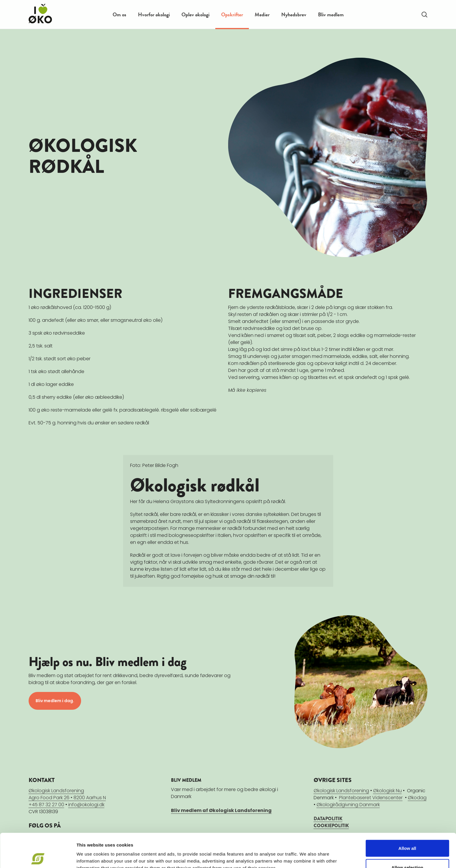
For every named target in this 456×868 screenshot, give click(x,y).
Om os (119, 14)
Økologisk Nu (387, 790)
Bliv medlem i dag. (55, 701)
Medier (262, 14)
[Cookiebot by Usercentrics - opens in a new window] (38, 857)
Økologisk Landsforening (341, 790)
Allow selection (407, 833)
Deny (407, 852)
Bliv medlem (331, 14)
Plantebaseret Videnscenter (371, 797)
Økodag (417, 797)
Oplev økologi (195, 14)
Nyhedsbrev (294, 14)
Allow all (407, 814)
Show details (306, 853)
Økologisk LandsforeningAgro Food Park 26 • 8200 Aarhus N (67, 794)
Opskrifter (232, 14)
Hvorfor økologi (154, 14)
